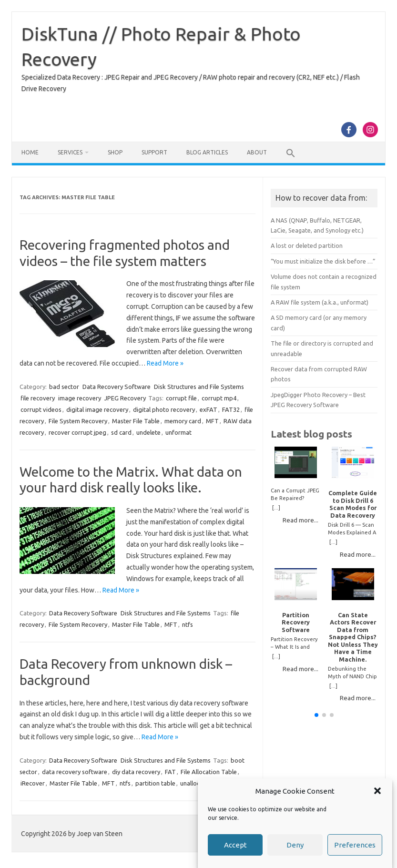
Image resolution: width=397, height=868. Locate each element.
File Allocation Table (209, 772)
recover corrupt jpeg (77, 432)
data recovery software (75, 772)
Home (30, 152)
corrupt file (181, 398)
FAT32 (231, 409)
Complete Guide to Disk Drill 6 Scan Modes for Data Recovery (353, 504)
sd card (121, 432)
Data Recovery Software (117, 387)
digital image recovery (97, 409)
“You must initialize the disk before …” (323, 261)
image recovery (80, 398)
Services (70, 152)
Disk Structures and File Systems (199, 387)
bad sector (64, 387)
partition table (155, 783)
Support (154, 152)
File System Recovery (78, 421)
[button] (377, 791)
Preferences (355, 845)
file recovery (38, 398)
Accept (235, 845)
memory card (183, 421)
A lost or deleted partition (307, 245)
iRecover (33, 783)
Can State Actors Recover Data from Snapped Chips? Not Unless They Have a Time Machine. (353, 637)
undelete (148, 432)
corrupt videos (41, 409)
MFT (212, 421)
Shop (115, 152)
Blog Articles (207, 152)
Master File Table (136, 421)
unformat (178, 432)
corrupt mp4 (219, 398)
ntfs (188, 624)
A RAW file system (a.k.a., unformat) (320, 302)
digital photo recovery (164, 409)
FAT (170, 772)
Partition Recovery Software (296, 622)
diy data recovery (136, 772)
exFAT (209, 409)
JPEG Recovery (125, 398)
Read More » (165, 363)
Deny (295, 845)
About (257, 152)
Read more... (300, 520)
